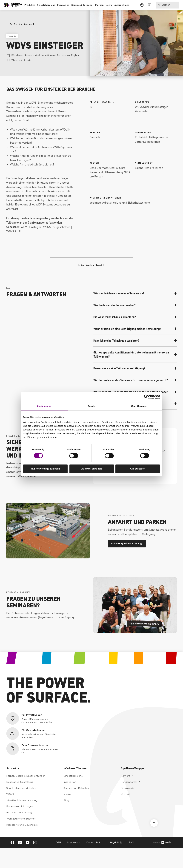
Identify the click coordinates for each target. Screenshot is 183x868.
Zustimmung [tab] (44, 406)
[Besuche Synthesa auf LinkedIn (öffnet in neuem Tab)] (20, 842)
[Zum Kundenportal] (142, 5)
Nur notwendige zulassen (45, 469)
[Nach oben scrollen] (154, 823)
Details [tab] (91, 406)
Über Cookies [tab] (139, 406)
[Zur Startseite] (13, 5)
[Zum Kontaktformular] (149, 5)
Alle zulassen (137, 469)
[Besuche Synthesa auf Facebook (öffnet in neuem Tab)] (12, 842)
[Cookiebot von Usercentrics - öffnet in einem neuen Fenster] (146, 397)
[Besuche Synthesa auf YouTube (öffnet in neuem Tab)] (28, 842)
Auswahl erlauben (91, 469)
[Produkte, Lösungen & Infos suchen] (167, 5)
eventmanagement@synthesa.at (35, 617)
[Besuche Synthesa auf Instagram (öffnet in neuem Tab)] (35, 842)
